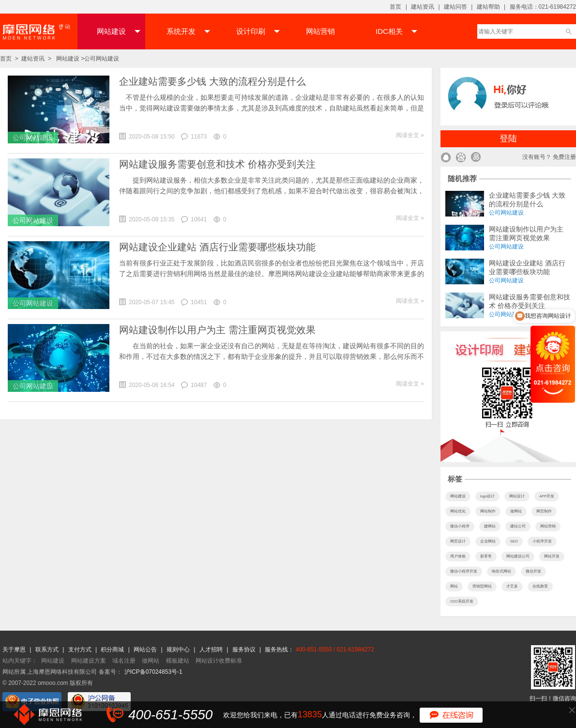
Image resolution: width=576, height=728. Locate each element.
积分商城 (112, 650)
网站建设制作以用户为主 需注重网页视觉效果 (217, 330)
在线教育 (540, 586)
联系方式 (48, 650)
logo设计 (487, 496)
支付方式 (81, 650)
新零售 (486, 556)
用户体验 (458, 556)
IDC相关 (396, 31)
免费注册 (564, 157)
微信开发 (533, 571)
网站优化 (458, 511)
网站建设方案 (89, 661)
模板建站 (178, 661)
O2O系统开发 (462, 601)
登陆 (508, 139)
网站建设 (119, 31)
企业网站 (488, 541)
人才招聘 (212, 650)
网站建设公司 (518, 556)
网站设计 (517, 496)
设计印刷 (258, 31)
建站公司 (518, 526)
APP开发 (547, 496)
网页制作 (544, 511)
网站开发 (552, 556)
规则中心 (179, 650)
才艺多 (512, 586)
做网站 (516, 511)
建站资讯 (423, 7)
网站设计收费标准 (219, 661)
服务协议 (245, 650)
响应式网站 (501, 571)
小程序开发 (542, 541)
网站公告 (146, 650)
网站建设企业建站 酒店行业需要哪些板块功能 (217, 247)
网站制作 (488, 511)
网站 (454, 586)
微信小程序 (460, 526)
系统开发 (188, 31)
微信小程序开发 (464, 571)
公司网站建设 (102, 59)
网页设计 (458, 541)
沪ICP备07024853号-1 (153, 672)
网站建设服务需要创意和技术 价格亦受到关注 (217, 164)
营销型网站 (482, 586)
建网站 (490, 526)
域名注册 (124, 661)
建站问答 (455, 7)
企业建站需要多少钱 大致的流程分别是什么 (212, 81)
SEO (514, 541)
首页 (395, 7)
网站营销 (320, 31)
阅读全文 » (410, 135)
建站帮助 (488, 7)
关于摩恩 (15, 650)
